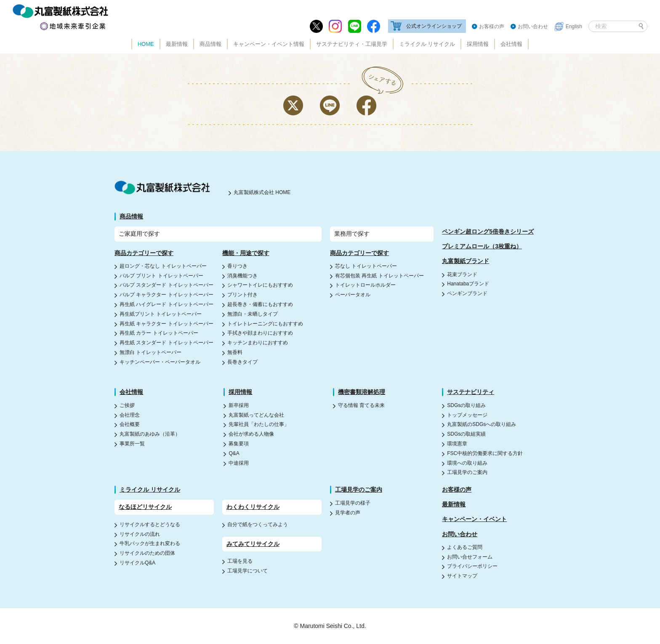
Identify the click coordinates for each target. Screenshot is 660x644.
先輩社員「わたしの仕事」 (259, 424)
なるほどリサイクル (145, 507)
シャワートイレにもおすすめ (260, 285)
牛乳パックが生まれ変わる (150, 543)
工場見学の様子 (353, 503)
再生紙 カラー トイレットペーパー (159, 333)
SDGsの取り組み (466, 405)
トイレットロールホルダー (365, 285)
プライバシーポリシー (472, 566)
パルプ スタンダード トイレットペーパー (166, 285)
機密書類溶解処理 (362, 392)
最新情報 (177, 44)
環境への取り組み (467, 463)
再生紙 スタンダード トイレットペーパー (166, 343)
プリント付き (242, 295)
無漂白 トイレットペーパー (150, 352)
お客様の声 (492, 27)
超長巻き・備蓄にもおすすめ (260, 304)
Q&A (234, 453)
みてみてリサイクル (253, 544)
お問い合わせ (533, 27)
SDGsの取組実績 (466, 434)
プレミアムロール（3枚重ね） (482, 246)
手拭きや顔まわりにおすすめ (260, 333)
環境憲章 (457, 444)
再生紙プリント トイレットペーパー (161, 314)
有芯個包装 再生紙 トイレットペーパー (379, 276)
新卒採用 (239, 405)
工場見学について (247, 571)
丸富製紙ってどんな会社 (256, 415)
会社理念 (130, 415)
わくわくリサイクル (253, 507)
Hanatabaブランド (468, 284)
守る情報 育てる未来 (361, 405)
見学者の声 (348, 513)
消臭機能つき (242, 276)
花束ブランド (462, 274)
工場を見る (240, 561)
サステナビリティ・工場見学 (352, 44)
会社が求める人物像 (251, 434)
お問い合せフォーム (470, 557)
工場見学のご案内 (467, 472)
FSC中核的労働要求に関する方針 (485, 453)
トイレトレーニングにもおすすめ (265, 324)
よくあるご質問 (465, 547)
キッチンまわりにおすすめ (258, 343)
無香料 (235, 352)
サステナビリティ (471, 392)
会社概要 (130, 424)
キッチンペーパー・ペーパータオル (160, 362)
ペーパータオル (353, 295)
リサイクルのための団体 (147, 553)
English (574, 27)
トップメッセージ (467, 415)
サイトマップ (462, 576)
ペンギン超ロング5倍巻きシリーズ (488, 232)
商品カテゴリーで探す (144, 253)
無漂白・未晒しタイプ (253, 314)
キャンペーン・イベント (474, 519)
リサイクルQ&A (137, 563)
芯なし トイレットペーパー (366, 266)
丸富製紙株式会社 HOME (262, 192)
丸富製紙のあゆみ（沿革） (150, 434)
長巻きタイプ (242, 362)
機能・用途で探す (246, 253)
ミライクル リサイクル (427, 44)
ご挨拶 (127, 405)
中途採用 (239, 463)
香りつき (237, 266)
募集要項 (239, 444)
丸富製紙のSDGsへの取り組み (482, 424)
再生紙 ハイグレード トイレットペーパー (166, 304)
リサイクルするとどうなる (150, 524)
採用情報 (478, 44)
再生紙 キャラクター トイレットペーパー (166, 324)
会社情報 (511, 44)
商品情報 (210, 44)
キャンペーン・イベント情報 (269, 44)
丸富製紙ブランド (466, 261)
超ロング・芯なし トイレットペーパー (163, 266)
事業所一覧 (132, 444)
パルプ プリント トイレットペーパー (161, 276)
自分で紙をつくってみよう (258, 524)
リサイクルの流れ (140, 534)
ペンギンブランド (467, 293)
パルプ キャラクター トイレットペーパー (166, 295)
